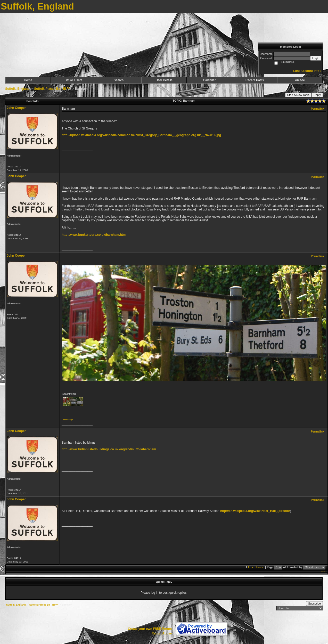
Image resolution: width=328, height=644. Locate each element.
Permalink (317, 109)
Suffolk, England (17, 89)
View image (68, 419)
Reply (317, 95)
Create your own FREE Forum (150, 629)
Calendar (209, 80)
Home (28, 80)
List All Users (73, 80)
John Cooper (16, 108)
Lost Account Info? (307, 71)
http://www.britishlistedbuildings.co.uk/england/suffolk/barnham (109, 449)
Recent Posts (255, 80)
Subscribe (314, 604)
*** (323, 572)
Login (316, 58)
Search (119, 80)
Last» (260, 567)
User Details (164, 80)
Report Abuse (162, 633)
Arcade (300, 80)
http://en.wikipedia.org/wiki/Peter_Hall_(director (255, 511)
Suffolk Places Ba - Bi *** (52, 89)
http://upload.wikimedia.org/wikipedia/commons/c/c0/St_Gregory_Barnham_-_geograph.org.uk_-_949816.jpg (141, 135)
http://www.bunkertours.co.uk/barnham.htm (94, 235)
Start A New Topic (298, 95)
